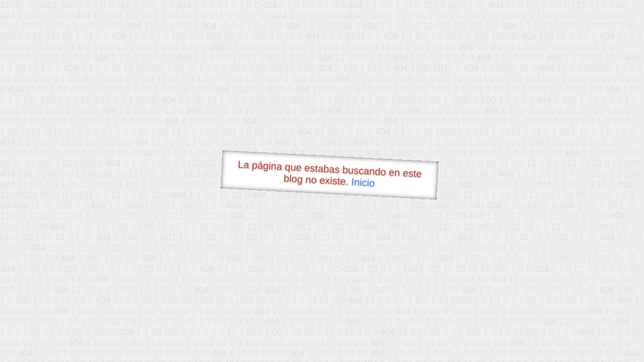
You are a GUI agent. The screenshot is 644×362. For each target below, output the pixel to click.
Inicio (363, 182)
